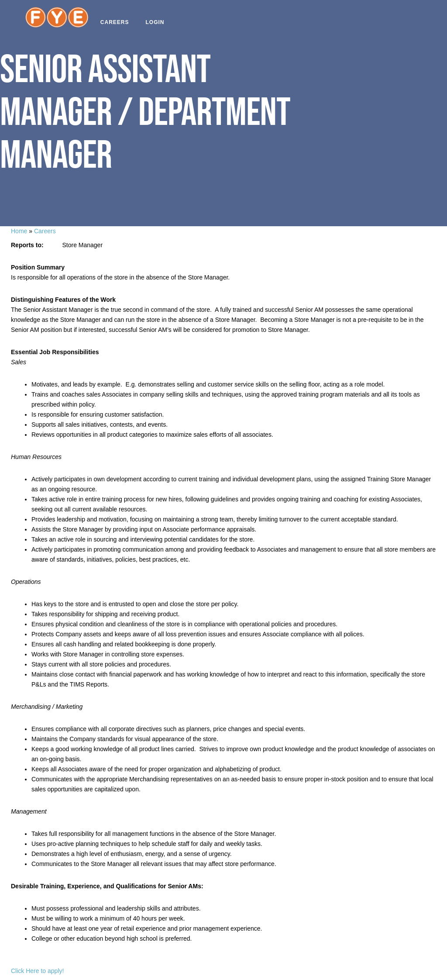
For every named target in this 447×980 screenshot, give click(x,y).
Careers (118, 22)
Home (19, 231)
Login (158, 22)
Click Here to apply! (37, 971)
